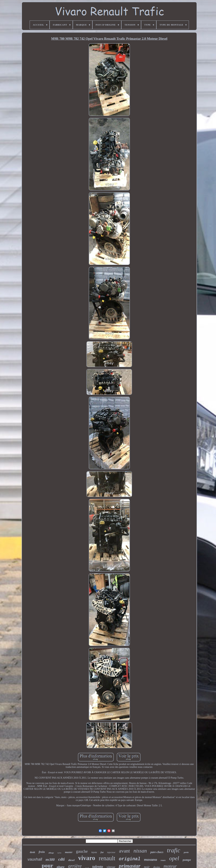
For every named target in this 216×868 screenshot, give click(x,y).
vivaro (87, 858)
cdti (61, 859)
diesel (71, 860)
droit (32, 852)
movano (150, 860)
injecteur (111, 852)
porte (186, 852)
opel (174, 858)
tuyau (94, 852)
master (69, 852)
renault (107, 858)
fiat (102, 852)
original (130, 859)
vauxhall (35, 859)
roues (163, 860)
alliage (51, 853)
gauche (82, 851)
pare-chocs (157, 852)
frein (42, 852)
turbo (59, 853)
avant (124, 851)
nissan (140, 851)
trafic (174, 850)
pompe (187, 860)
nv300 (50, 860)
